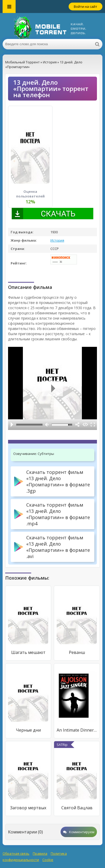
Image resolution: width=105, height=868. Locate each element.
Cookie (48, 860)
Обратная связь (16, 853)
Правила (40, 853)
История (57, 240)
